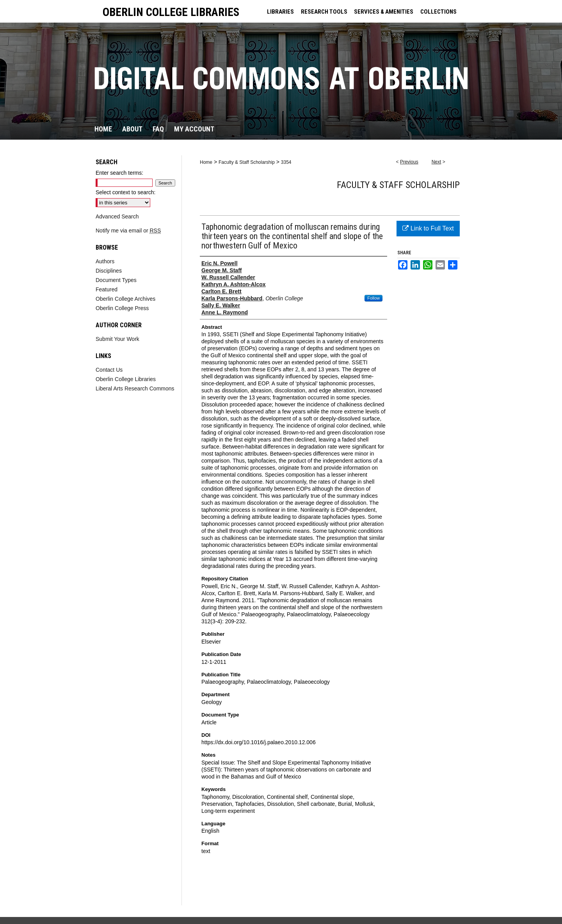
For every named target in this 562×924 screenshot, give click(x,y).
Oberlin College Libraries (126, 379)
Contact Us (109, 370)
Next (437, 162)
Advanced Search (117, 216)
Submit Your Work (117, 339)
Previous (409, 162)
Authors (105, 261)
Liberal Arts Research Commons (135, 388)
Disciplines (109, 271)
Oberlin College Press (122, 308)
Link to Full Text (428, 228)
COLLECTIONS (438, 12)
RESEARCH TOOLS (324, 12)
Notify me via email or (128, 231)
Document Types (116, 280)
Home (206, 162)
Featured (107, 289)
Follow (373, 298)
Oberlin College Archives (125, 299)
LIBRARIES (280, 12)
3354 (286, 162)
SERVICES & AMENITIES (384, 12)
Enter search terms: (119, 173)
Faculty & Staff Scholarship (247, 162)
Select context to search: (125, 192)
